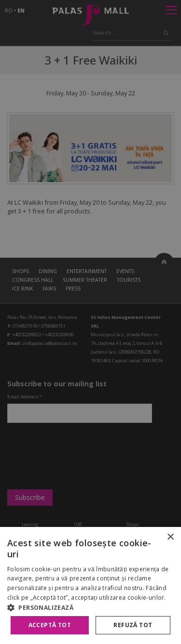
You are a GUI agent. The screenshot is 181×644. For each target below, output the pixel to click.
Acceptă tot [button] (50, 625)
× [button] (170, 537)
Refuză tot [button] (133, 625)
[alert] (90, 322)
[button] (90, 607)
